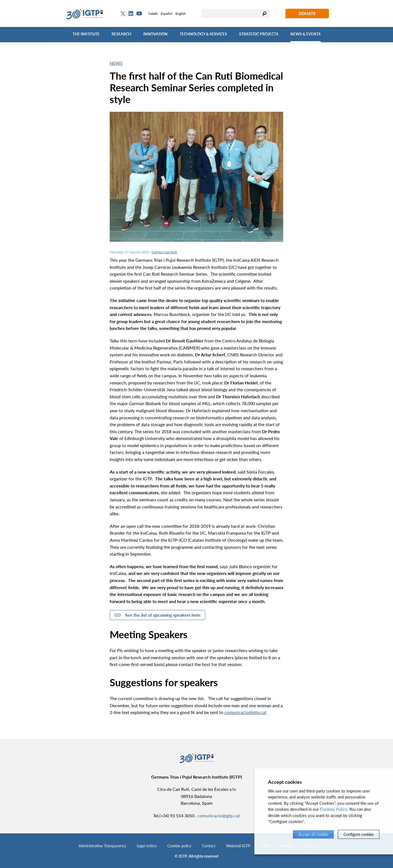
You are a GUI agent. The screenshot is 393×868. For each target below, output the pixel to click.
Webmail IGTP (238, 846)
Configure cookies (359, 834)
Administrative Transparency (102, 846)
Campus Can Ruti (164, 252)
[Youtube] (139, 13)
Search (264, 13)
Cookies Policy (334, 809)
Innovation (155, 34)
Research (121, 34)
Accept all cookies (313, 834)
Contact (209, 846)
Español (166, 13)
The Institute (86, 34)
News (116, 63)
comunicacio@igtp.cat (245, 712)
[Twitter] (123, 14)
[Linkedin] (131, 14)
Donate (307, 13)
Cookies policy (179, 846)
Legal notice (147, 846)
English (181, 13)
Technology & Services (203, 34)
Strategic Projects (259, 34)
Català (153, 13)
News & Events (306, 34)
